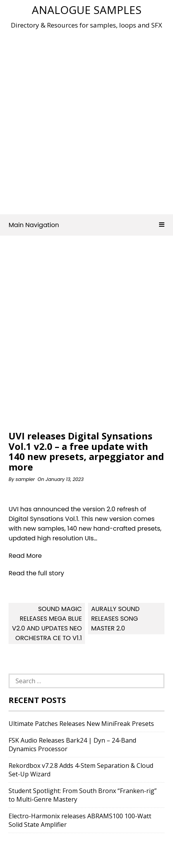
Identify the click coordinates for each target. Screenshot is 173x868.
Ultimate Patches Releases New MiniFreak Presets (81, 724)
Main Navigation (86, 225)
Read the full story (36, 573)
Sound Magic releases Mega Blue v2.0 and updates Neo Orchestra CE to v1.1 (47, 623)
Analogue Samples (87, 10)
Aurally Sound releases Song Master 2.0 (115, 619)
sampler (25, 479)
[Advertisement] (86, 119)
